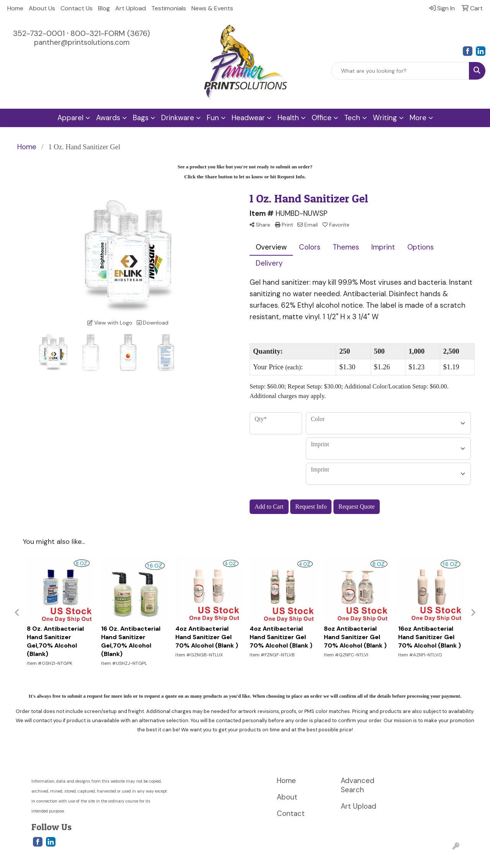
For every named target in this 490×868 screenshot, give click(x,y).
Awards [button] (108, 118)
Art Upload (131, 8)
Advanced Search (358, 785)
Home (15, 8)
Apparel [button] (70, 118)
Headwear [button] (248, 118)
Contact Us (77, 8)
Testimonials (169, 8)
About (287, 797)
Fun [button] (213, 118)
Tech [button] (352, 118)
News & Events (212, 8)
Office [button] (322, 118)
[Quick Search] (400, 71)
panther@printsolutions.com (82, 42)
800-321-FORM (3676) (110, 33)
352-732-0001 (39, 33)
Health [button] (288, 118)
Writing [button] (385, 118)
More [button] (418, 118)
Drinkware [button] (178, 118)
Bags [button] (141, 118)
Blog (104, 8)
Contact (291, 813)
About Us (42, 8)
